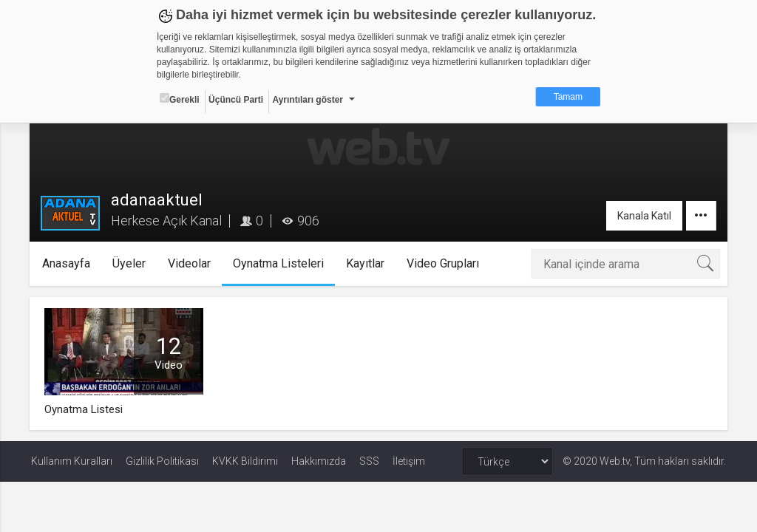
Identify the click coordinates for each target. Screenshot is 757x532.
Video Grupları (445, 263)
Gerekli (180, 99)
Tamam (568, 97)
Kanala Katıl (643, 216)
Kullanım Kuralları (72, 461)
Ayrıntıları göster (308, 100)
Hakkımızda (319, 461)
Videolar (191, 263)
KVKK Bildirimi (245, 461)
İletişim (409, 461)
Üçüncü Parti (236, 100)
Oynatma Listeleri (281, 263)
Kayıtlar (367, 263)
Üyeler (131, 263)
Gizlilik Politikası (162, 461)
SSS (369, 461)
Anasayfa (68, 263)
